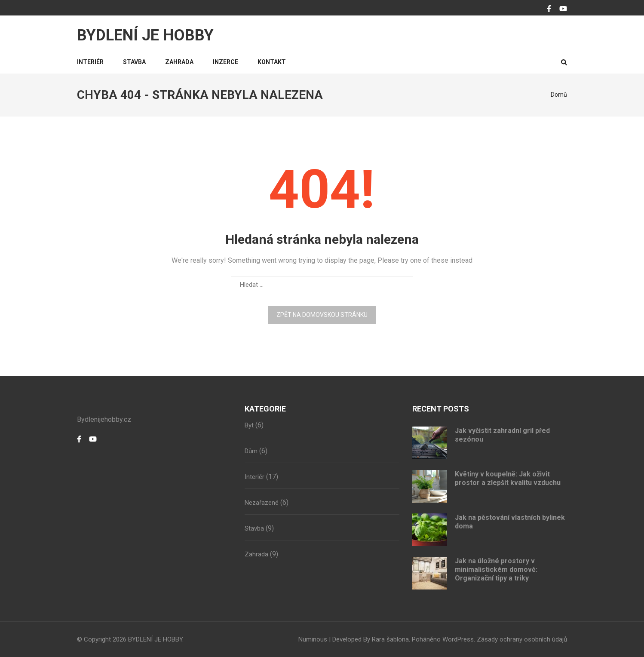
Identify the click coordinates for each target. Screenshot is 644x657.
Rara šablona (390, 639)
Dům (251, 451)
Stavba (134, 62)
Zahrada (179, 62)
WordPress (458, 639)
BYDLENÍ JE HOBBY (145, 35)
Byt (249, 425)
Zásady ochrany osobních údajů (522, 639)
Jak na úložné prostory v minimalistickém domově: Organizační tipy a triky (496, 570)
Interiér (90, 62)
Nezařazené (262, 503)
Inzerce (225, 62)
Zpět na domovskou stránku (322, 315)
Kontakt (272, 62)
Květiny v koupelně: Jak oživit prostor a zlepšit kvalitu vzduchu (508, 478)
